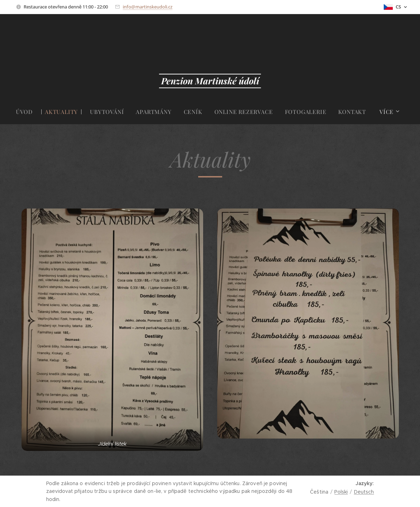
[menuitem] (27, 112)
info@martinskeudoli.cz (148, 7)
